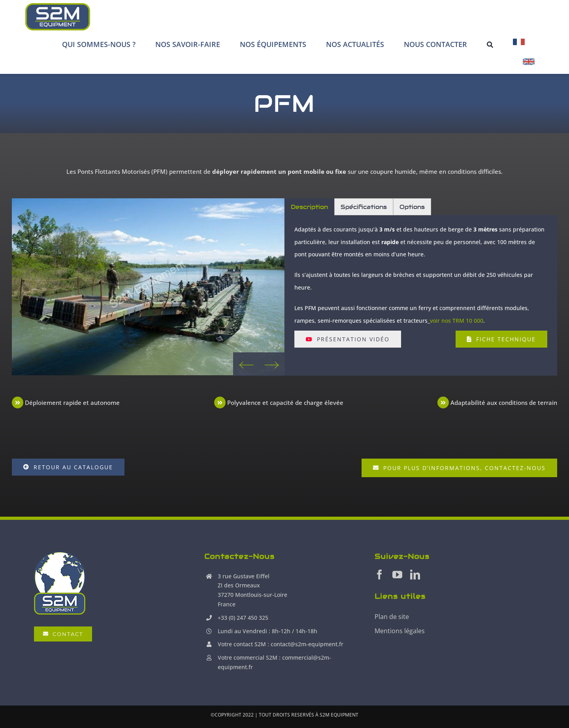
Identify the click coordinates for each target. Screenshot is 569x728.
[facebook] (380, 575)
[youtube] (397, 575)
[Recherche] (490, 44)
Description (309, 207)
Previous (246, 364)
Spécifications (364, 207)
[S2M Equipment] (57, 17)
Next (272, 364)
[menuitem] (519, 44)
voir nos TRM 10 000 (457, 321)
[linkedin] (415, 575)
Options (412, 207)
